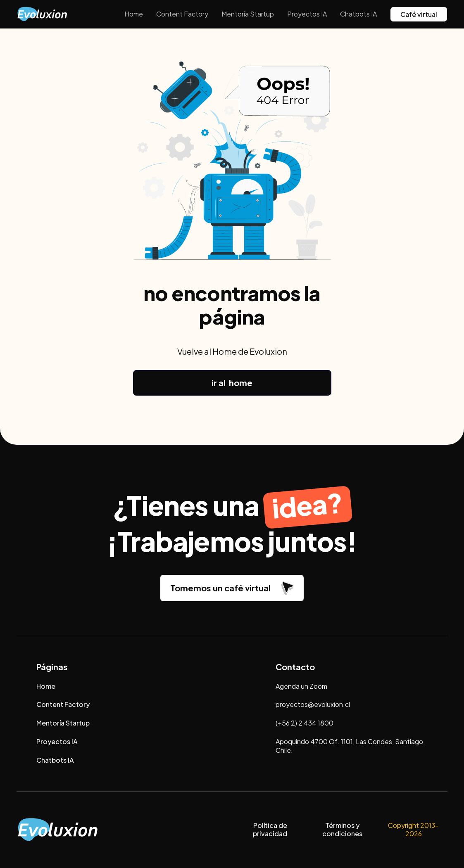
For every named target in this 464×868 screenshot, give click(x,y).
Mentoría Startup (248, 14)
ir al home (232, 383)
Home (134, 14)
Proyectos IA (307, 14)
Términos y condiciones (342, 830)
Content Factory (182, 14)
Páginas (52, 667)
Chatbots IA (358, 14)
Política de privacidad (270, 830)
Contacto (295, 667)
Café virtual (419, 14)
